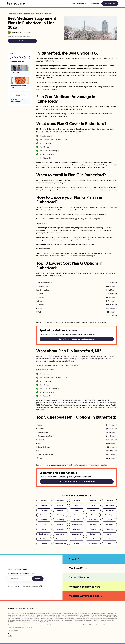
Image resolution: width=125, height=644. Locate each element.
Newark (44, 501)
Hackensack (60, 539)
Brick (109, 544)
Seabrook (93, 534)
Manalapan (109, 539)
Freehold (60, 525)
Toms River (44, 505)
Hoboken (77, 520)
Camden (93, 510)
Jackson (109, 520)
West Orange (60, 534)
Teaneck (77, 544)
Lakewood (109, 501)
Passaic (77, 510)
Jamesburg (60, 529)
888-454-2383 (110, 3)
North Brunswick (60, 544)
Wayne (44, 529)
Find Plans (22, 41)
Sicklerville (109, 529)
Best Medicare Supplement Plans (24, 14)
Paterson (77, 501)
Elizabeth (93, 501)
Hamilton (60, 505)
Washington (109, 525)
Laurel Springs (77, 534)
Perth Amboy (93, 520)
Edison (77, 505)
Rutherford (48, 14)
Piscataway (60, 520)
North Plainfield (109, 505)
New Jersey (39, 14)
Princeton (93, 529)
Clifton (93, 505)
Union (44, 525)
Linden (77, 539)
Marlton (109, 534)
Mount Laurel (93, 539)
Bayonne (60, 510)
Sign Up (38, 579)
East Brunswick (44, 534)
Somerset (93, 525)
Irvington (44, 520)
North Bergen (109, 515)
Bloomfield (77, 529)
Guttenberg (60, 515)
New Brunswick (77, 525)
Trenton (77, 515)
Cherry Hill (44, 510)
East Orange (109, 510)
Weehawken (44, 515)
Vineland (44, 544)
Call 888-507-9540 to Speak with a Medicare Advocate (77, 339)
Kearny (93, 515)
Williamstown (93, 544)
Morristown (44, 539)
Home (10, 14)
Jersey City (60, 501)
